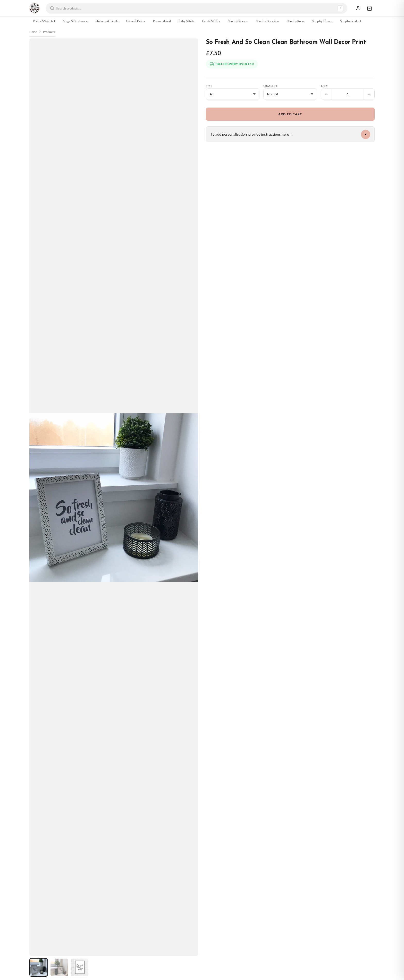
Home (33, 32)
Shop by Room (296, 21)
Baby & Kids (186, 21)
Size (209, 86)
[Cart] (369, 8)
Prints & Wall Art (44, 21)
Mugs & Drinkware (75, 21)
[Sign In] (358, 8)
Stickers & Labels (107, 21)
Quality (270, 86)
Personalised (162, 21)
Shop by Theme (322, 21)
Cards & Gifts (211, 21)
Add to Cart (290, 114)
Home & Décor (136, 21)
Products (49, 32)
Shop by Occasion (267, 21)
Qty (325, 86)
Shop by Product (351, 21)
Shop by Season (238, 21)
